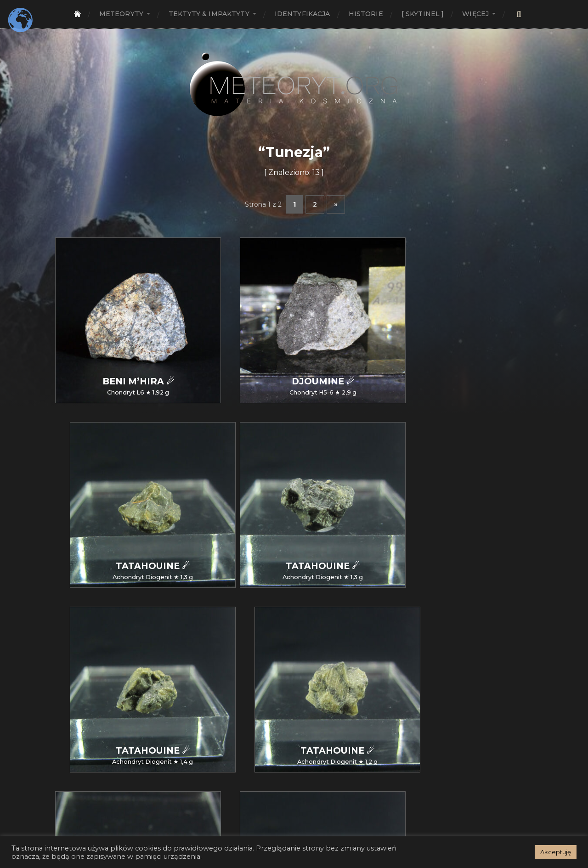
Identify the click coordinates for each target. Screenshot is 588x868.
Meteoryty (121, 14)
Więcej (475, 14)
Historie (366, 14)
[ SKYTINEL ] (423, 14)
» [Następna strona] (336, 204)
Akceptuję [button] (556, 852)
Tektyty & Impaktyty (209, 14)
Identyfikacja (302, 14)
